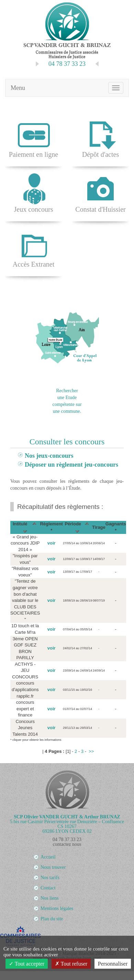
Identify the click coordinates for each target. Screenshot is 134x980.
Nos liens (50, 898)
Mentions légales (57, 908)
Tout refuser (71, 964)
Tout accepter (27, 964)
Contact (48, 888)
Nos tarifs (50, 878)
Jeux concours (34, 193)
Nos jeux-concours (49, 456)
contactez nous (67, 844)
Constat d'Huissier (100, 193)
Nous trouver (53, 867)
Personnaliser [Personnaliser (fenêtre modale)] (113, 964)
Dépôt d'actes (100, 138)
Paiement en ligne (33, 138)
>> (91, 751)
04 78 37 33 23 (67, 839)
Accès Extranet (34, 248)
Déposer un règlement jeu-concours (71, 465)
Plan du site (52, 919)
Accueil (48, 857)
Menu (18, 88)
